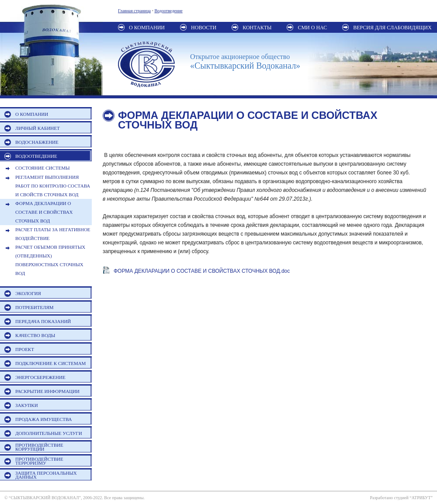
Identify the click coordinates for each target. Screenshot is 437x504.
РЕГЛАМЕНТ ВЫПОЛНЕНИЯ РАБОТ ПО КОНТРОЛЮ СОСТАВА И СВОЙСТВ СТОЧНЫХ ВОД (53, 186)
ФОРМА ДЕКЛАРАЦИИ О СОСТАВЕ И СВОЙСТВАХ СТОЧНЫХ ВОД (44, 212)
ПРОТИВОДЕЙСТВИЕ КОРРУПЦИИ (39, 447)
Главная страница (134, 11)
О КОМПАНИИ (32, 114)
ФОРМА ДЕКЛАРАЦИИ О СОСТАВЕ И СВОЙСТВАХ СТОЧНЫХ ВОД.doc (202, 271)
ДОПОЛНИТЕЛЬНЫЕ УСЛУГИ (49, 433)
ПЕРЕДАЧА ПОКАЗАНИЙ (43, 321)
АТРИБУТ (421, 498)
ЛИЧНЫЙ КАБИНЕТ (38, 128)
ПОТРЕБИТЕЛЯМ (35, 307)
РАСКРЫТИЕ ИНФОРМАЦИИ (47, 391)
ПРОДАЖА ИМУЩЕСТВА (44, 419)
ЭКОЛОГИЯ (28, 293)
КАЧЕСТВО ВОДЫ (35, 335)
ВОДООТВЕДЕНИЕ (36, 156)
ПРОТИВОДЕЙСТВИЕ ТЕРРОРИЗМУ (39, 461)
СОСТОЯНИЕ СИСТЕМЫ (43, 168)
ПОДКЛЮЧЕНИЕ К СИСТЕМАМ (50, 363)
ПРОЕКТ (25, 349)
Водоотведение (168, 11)
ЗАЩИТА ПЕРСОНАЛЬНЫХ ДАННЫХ (46, 475)
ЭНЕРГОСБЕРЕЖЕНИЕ (40, 377)
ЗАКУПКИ (27, 405)
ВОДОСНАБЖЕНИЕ (37, 142)
